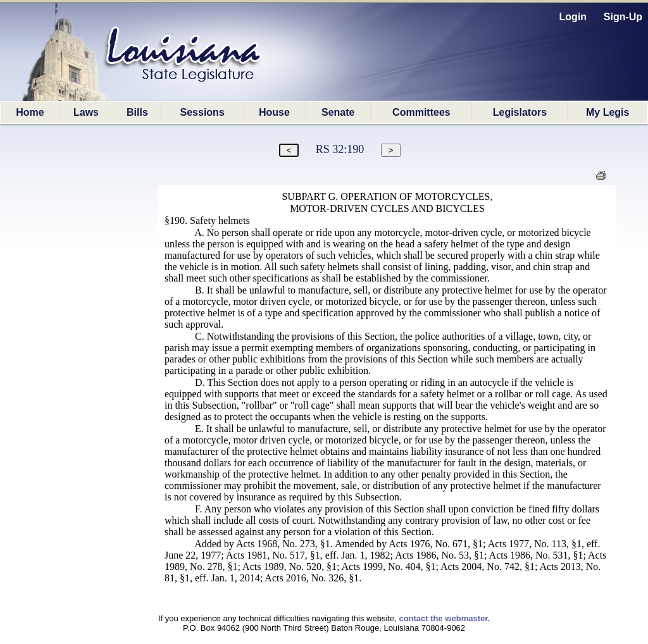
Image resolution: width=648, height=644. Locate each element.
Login (573, 17)
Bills (137, 112)
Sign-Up (623, 17)
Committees (421, 112)
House (274, 112)
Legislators (520, 112)
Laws (86, 112)
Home (30, 112)
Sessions (202, 112)
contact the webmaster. (444, 618)
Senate (338, 112)
